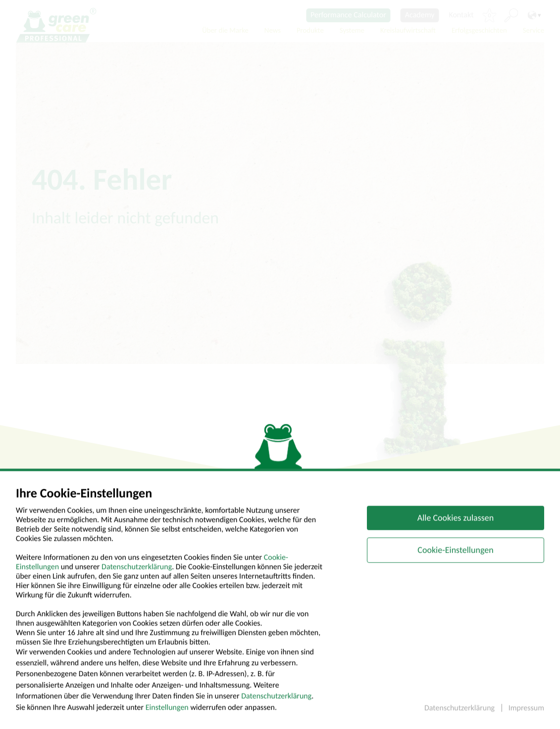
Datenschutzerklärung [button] (460, 715)
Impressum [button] (526, 715)
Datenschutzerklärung (137, 574)
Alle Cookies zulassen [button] (456, 525)
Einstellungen (167, 715)
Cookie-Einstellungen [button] (455, 557)
